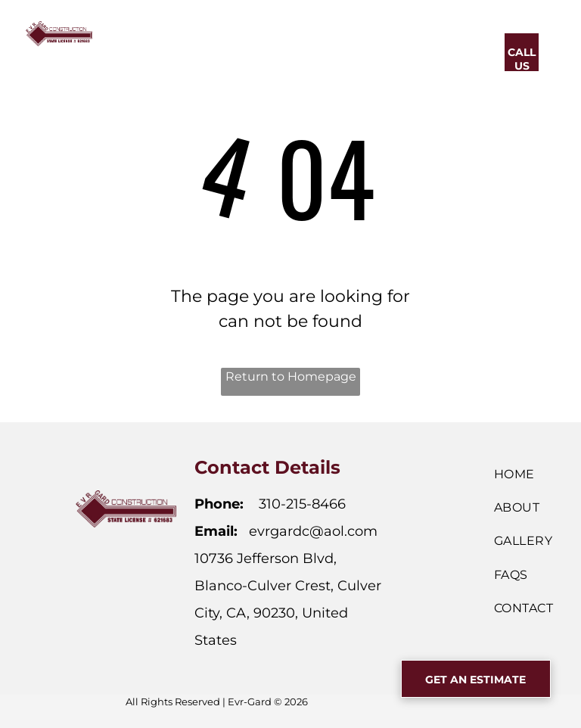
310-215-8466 (302, 504)
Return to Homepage (291, 376)
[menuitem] (177, 50)
